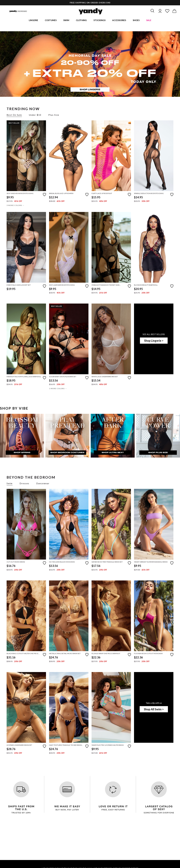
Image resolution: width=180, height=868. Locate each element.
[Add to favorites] (44, 195)
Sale (149, 20)
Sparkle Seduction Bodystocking (149, 194)
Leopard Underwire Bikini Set (19, 745)
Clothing (81, 20)
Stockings (99, 20)
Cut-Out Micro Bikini (16, 562)
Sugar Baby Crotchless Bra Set (63, 377)
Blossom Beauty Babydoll (146, 285)
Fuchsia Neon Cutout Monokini (148, 654)
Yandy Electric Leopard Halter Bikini (108, 745)
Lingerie (33, 20)
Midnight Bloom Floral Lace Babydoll (24, 377)
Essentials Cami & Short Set (19, 285)
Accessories (119, 20)
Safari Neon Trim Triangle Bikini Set (107, 562)
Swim (66, 20)
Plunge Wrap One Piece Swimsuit (106, 654)
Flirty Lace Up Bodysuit (102, 194)
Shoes (136, 20)
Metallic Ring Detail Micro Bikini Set (65, 654)
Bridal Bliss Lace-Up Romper (61, 194)
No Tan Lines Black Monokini (62, 562)
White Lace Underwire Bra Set (105, 377)
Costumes (51, 20)
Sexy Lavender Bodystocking (62, 285)
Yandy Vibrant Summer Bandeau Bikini (151, 562)
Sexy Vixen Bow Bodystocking (20, 194)
